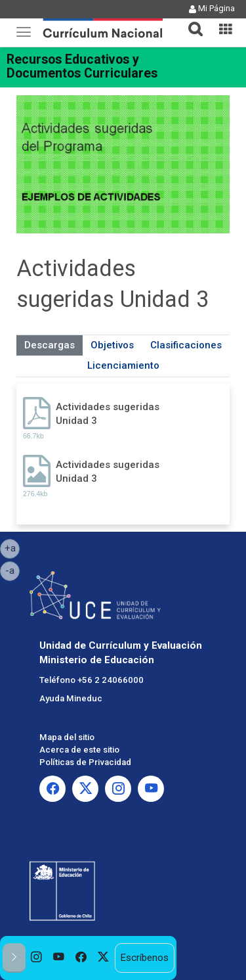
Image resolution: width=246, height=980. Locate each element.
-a (12, 570)
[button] (190, 21)
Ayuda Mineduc (71, 698)
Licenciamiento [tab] (123, 365)
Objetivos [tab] (112, 345)
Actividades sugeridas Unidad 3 (108, 414)
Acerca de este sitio (79, 750)
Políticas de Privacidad (85, 762)
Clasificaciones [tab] (186, 345)
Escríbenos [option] (144, 958)
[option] (37, 958)
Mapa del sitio (67, 737)
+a (12, 548)
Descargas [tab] (50, 345)
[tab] (190, 21)
